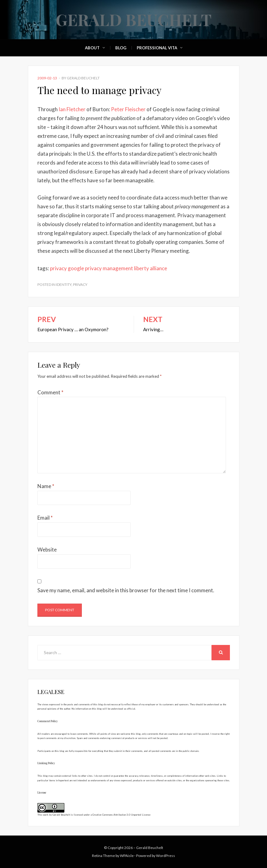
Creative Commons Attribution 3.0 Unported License (121, 815)
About (92, 48)
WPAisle (127, 856)
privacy (58, 268)
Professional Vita (157, 48)
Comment (50, 392)
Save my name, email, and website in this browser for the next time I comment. (126, 590)
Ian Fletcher (72, 109)
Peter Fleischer (128, 109)
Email (45, 518)
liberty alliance (151, 268)
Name (46, 486)
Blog (121, 48)
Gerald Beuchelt (134, 19)
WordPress (166, 856)
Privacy (80, 284)
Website (47, 550)
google (76, 268)
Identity (64, 284)
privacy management (109, 268)
